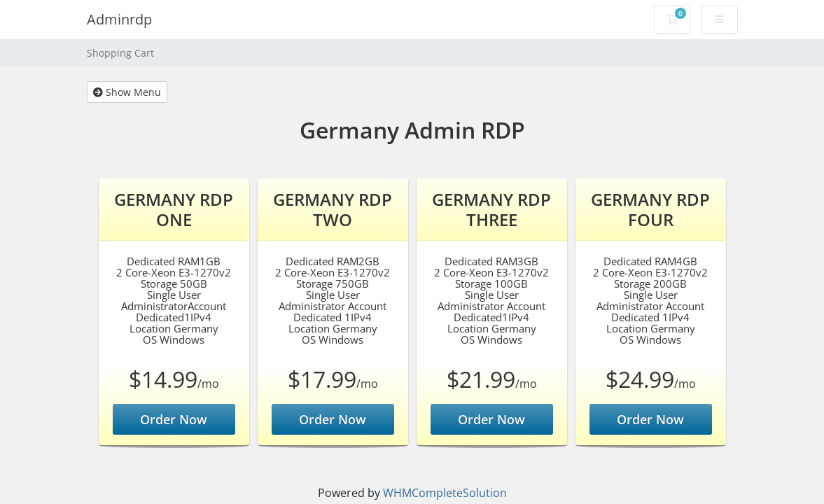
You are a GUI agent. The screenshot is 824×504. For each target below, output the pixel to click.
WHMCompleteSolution (445, 493)
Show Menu (127, 92)
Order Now (174, 419)
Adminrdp (119, 19)
